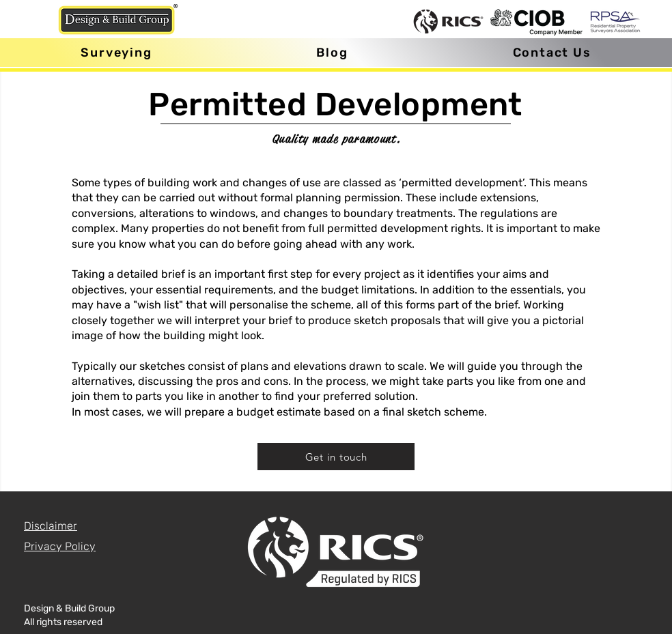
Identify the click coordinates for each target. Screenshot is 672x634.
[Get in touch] (336, 457)
